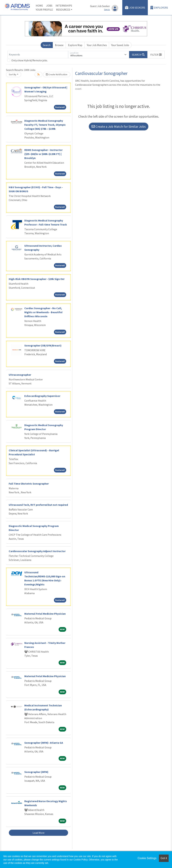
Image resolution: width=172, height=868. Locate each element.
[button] (156, 55)
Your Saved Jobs (120, 45)
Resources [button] (63, 10)
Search (47, 45)
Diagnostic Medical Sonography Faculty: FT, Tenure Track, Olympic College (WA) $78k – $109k (45, 125)
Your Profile (44, 10)
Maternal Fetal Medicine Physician (45, 614)
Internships (64, 6)
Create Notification (57, 74)
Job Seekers (135, 8)
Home (39, 6)
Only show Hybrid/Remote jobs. (30, 60)
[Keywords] (38, 55)
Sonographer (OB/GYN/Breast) (43, 345)
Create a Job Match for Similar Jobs (119, 126)
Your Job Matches (97, 45)
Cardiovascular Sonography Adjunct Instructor (37, 551)
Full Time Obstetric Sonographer (29, 484)
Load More (39, 833)
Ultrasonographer (20, 375)
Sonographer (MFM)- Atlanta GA (44, 743)
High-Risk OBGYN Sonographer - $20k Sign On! (37, 279)
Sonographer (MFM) (36, 772)
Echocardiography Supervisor (42, 396)
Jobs (49, 6)
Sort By (13, 74)
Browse (59, 45)
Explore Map (75, 45)
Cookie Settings (147, 858)
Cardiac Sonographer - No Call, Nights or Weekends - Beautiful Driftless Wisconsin (43, 312)
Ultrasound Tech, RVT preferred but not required (38, 505)
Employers (159, 8)
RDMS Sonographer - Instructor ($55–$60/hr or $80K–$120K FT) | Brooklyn (43, 154)
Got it (164, 858)
